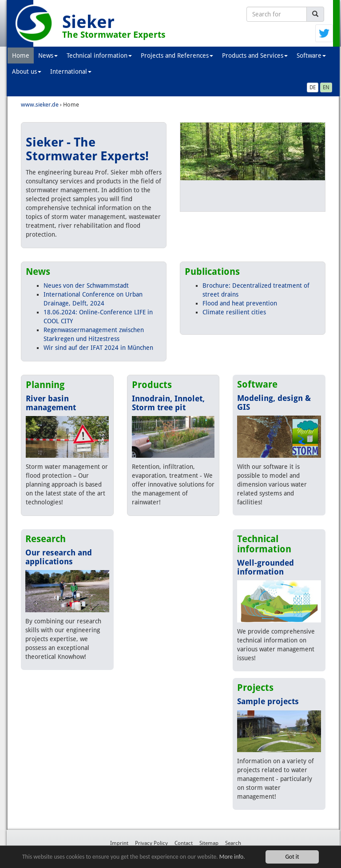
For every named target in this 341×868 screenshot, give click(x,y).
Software (311, 55)
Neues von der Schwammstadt (86, 285)
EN (326, 87)
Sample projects (268, 701)
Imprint (119, 843)
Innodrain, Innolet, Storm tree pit (168, 403)
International (71, 71)
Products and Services (255, 55)
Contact (184, 843)
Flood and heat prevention (240, 303)
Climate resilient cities (234, 312)
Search (233, 843)
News (48, 55)
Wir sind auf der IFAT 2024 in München (98, 348)
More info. (232, 858)
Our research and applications (59, 557)
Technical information (99, 55)
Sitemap (209, 843)
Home (21, 55)
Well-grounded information (266, 567)
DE (313, 87)
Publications (212, 271)
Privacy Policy (151, 843)
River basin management (51, 403)
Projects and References (177, 55)
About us (27, 71)
